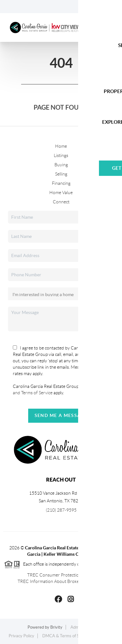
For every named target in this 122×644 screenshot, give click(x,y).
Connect (61, 202)
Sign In (97, 7)
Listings (61, 155)
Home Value (61, 192)
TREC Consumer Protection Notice (61, 575)
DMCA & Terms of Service (66, 636)
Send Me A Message (61, 415)
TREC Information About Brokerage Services (61, 581)
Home (61, 146)
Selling (61, 174)
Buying (61, 165)
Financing (61, 183)
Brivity (56, 627)
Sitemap (106, 636)
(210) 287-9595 (61, 510)
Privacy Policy (21, 636)
